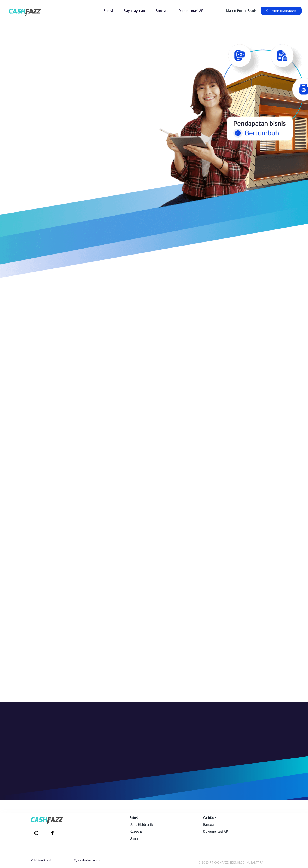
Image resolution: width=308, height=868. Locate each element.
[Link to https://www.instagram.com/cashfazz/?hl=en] (36, 833)
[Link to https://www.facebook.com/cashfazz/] (53, 833)
